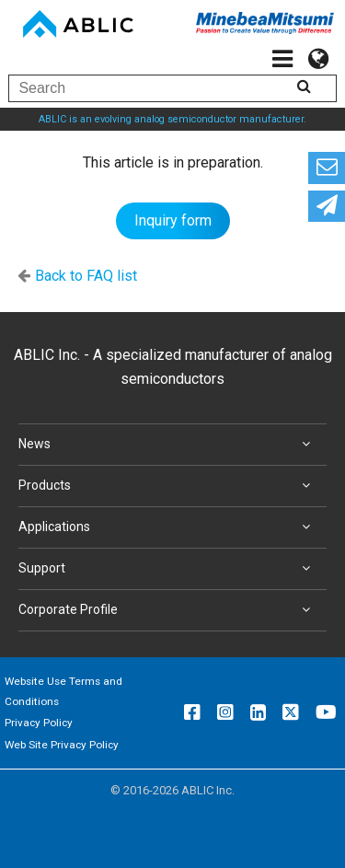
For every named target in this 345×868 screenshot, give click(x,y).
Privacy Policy (39, 723)
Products (168, 486)
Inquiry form (173, 220)
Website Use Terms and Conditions (63, 691)
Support (168, 569)
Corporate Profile (168, 610)
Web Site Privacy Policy (62, 745)
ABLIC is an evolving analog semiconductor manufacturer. (172, 119)
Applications (168, 527)
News (168, 445)
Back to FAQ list (86, 276)
